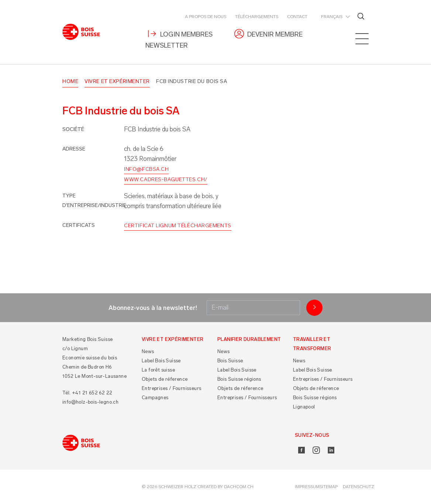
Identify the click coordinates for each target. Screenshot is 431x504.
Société (73, 130)
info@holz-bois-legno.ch (90, 402)
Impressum (307, 487)
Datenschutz (358, 487)
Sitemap (329, 487)
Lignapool (304, 407)
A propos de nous (206, 17)
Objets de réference (165, 379)
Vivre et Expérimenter (117, 81)
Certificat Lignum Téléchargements (177, 226)
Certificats (79, 226)
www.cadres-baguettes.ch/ (165, 180)
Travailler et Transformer (312, 344)
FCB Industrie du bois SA (192, 81)
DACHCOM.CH (239, 487)
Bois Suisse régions (239, 379)
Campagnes (155, 398)
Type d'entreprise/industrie (94, 201)
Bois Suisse (230, 361)
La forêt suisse (158, 370)
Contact (297, 17)
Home (70, 81)
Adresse (74, 149)
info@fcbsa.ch (146, 169)
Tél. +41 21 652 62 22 (87, 393)
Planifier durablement (249, 339)
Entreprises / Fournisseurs (171, 389)
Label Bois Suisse (161, 361)
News (148, 352)
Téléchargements (257, 17)
